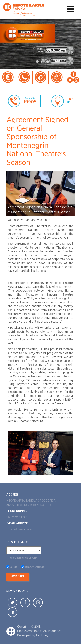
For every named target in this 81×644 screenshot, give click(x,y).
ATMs (14, 567)
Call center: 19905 (17, 517)
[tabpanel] (40, 44)
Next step (18, 577)
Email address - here (19, 530)
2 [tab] (44, 62)
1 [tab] (37, 62)
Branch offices (35, 567)
